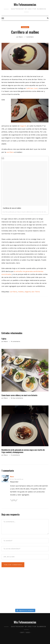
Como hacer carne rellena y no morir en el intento (19, 395)
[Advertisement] (25, 315)
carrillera (10, 152)
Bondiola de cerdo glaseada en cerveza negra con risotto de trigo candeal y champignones (23, 451)
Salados (25, 27)
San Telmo (36, 292)
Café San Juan (32, 88)
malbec (21, 292)
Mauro (12, 476)
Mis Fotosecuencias (25, 4)
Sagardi (23, 126)
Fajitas (4, 339)
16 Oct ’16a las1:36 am (17, 479)
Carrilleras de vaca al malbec (12, 208)
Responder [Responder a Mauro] (14, 482)
